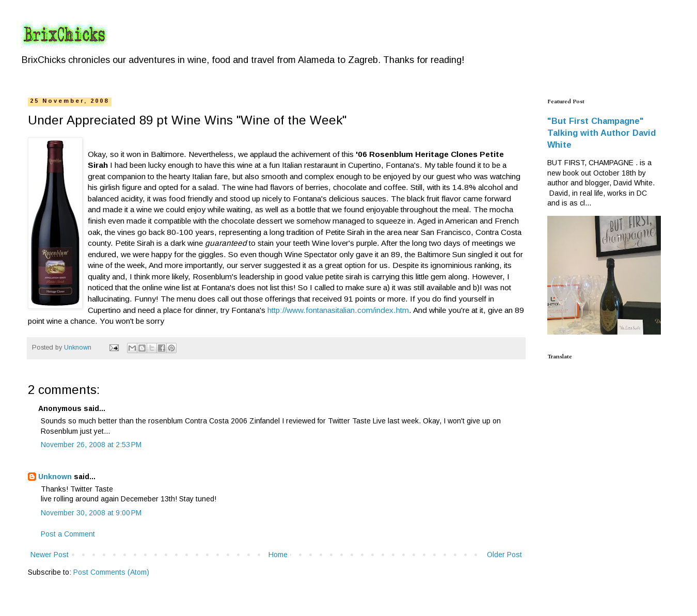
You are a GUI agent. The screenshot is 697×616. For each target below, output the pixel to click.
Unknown (55, 477)
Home (278, 555)
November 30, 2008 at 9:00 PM (91, 513)
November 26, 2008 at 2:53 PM (91, 445)
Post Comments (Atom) (111, 572)
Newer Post (50, 555)
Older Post (504, 555)
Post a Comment (68, 534)
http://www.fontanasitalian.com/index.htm (338, 310)
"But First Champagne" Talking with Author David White (601, 133)
